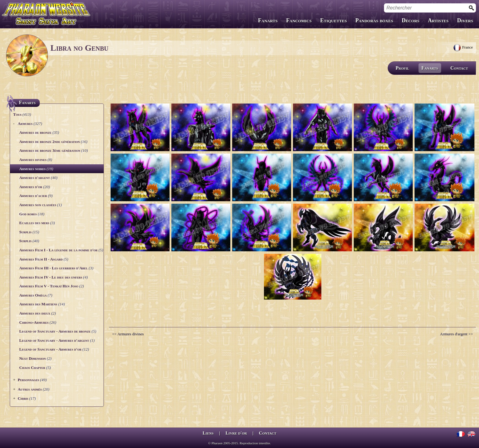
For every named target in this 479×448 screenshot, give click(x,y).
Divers (465, 20)
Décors (411, 20)
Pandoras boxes (374, 20)
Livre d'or (236, 433)
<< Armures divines (128, 334)
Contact (459, 68)
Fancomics (299, 20)
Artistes (438, 20)
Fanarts (268, 20)
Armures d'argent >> (456, 334)
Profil (402, 68)
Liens (208, 433)
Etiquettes (333, 20)
